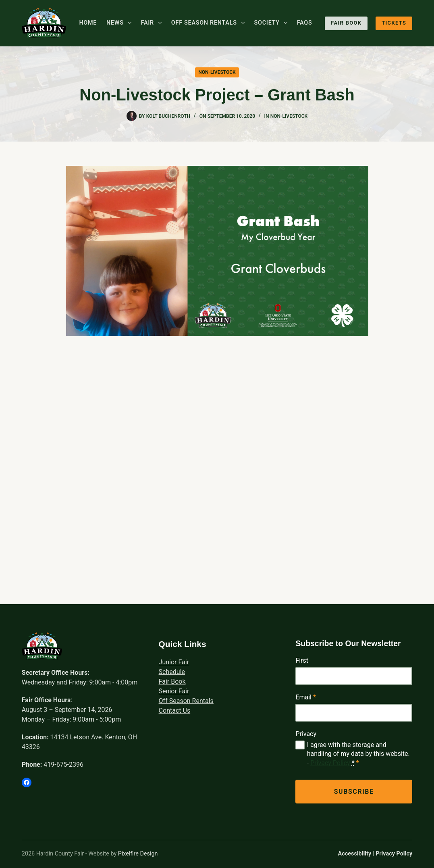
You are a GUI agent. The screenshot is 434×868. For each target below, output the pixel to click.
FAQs (305, 23)
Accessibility (355, 854)
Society (272, 23)
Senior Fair (174, 691)
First (302, 660)
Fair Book (346, 23)
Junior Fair (174, 662)
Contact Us (175, 710)
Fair (153, 23)
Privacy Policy (330, 763)
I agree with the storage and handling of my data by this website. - (358, 754)
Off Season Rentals (210, 23)
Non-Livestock (217, 72)
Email (306, 697)
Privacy (306, 734)
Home (88, 23)
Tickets (394, 23)
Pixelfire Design (138, 854)
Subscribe (354, 792)
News (120, 23)
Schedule (172, 672)
